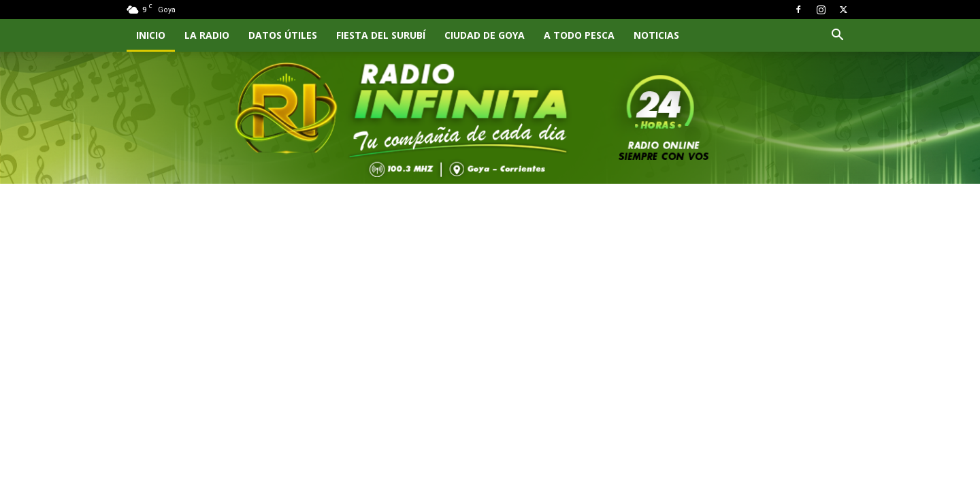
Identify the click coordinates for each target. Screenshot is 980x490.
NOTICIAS (656, 35)
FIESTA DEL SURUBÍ (381, 35)
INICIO (151, 35)
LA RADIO (207, 35)
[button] (837, 36)
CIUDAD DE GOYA (485, 35)
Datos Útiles (283, 35)
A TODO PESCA (579, 35)
